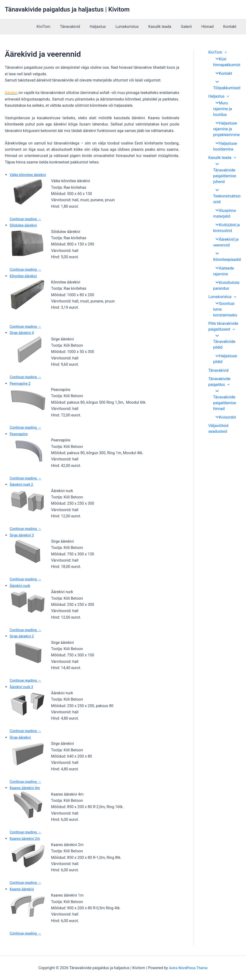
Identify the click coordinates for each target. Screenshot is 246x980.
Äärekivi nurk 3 (22, 687)
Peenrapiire (19, 434)
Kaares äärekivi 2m (26, 839)
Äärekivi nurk (21, 586)
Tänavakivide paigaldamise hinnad (227, 387)
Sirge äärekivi (21, 737)
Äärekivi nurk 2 (22, 484)
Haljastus (108, 27)
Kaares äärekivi (23, 889)
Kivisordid (224, 401)
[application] (225, 52)
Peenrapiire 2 (21, 383)
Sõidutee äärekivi (24, 225)
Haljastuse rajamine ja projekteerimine (226, 129)
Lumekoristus (136, 27)
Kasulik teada (166, 27)
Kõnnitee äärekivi (24, 276)
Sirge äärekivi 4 (23, 333)
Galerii (191, 27)
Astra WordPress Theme (188, 968)
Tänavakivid (83, 27)
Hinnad (210, 27)
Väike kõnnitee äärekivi (29, 175)
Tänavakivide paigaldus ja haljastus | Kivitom (67, 9)
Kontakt (231, 27)
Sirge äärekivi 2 (23, 636)
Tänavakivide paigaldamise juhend (227, 171)
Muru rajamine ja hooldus (222, 109)
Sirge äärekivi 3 (23, 535)
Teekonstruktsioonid (227, 191)
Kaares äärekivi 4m (26, 788)
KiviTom (58, 27)
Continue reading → (27, 219)
